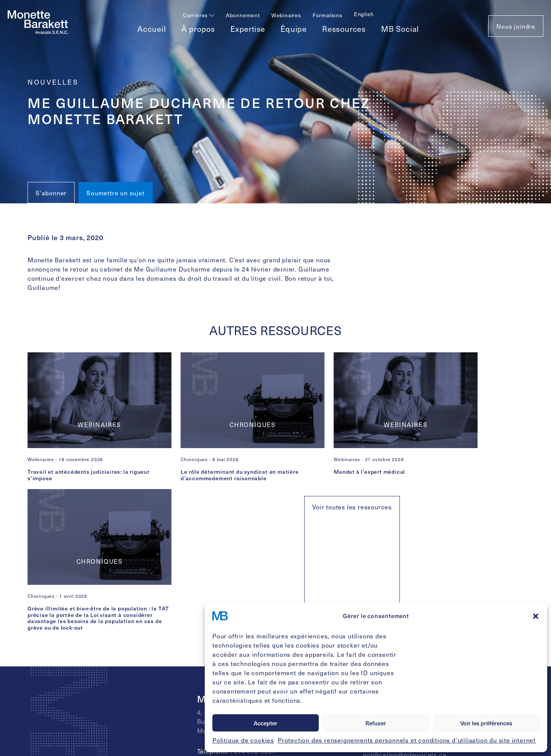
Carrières (199, 15)
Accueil (152, 29)
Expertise (248, 29)
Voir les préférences (486, 723)
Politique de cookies (243, 740)
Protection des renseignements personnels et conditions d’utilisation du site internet (407, 740)
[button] (536, 616)
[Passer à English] (364, 14)
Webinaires (286, 15)
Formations (328, 15)
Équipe (294, 29)
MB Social (400, 29)
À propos (198, 29)
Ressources (344, 29)
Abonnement (243, 15)
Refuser (376, 723)
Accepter (266, 723)
